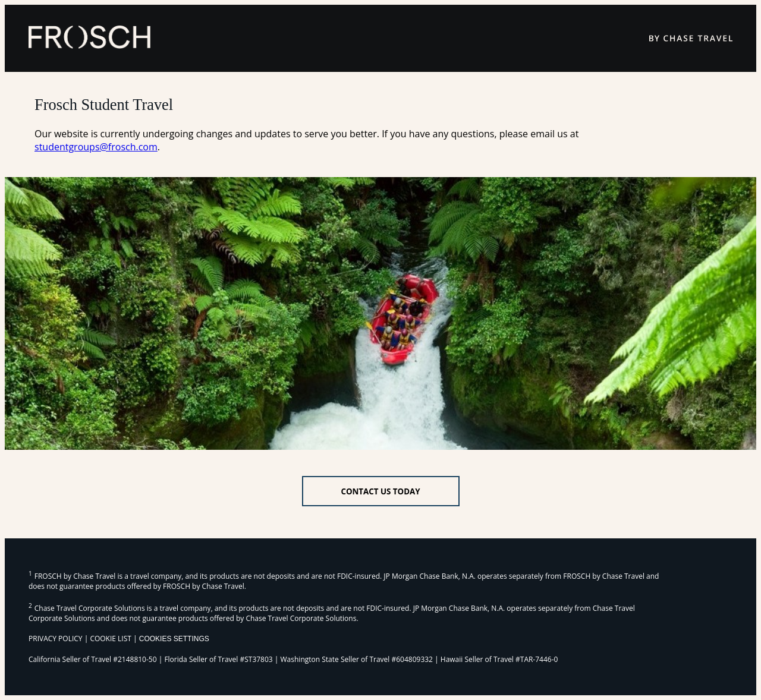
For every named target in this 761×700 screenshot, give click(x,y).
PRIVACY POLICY (56, 638)
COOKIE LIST (111, 638)
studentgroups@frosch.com (96, 147)
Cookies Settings (174, 639)
